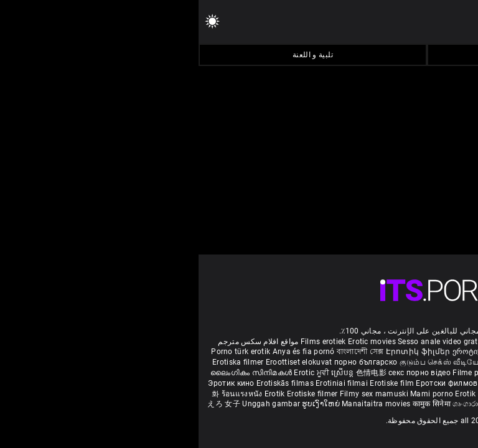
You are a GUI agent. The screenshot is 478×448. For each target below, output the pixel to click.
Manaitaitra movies (179, 404)
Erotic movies (174, 342)
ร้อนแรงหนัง (45, 394)
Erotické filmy (364, 383)
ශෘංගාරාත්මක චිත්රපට (292, 404)
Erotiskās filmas (87, 383)
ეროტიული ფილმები (293, 352)
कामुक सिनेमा (446, 373)
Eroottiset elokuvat (101, 362)
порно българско (167, 362)
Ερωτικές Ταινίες (434, 394)
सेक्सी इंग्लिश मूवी (383, 362)
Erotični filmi (413, 383)
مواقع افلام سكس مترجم (59, 342)
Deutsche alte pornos (421, 342)
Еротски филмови (251, 383)
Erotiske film (194, 383)
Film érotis (348, 404)
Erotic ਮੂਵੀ (114, 373)
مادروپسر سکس (361, 352)
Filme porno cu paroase (296, 373)
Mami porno (233, 394)
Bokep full (321, 394)
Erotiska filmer (40, 362)
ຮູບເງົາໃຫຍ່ (123, 404)
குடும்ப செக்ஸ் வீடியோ (243, 362)
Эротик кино (34, 383)
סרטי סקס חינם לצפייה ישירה (419, 404)
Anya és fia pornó (105, 352)
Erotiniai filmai (144, 383)
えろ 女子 (25, 404)
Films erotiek (125, 342)
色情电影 (174, 373)
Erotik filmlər (280, 394)
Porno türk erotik (42, 352)
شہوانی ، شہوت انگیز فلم (382, 373)
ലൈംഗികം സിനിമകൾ (54, 373)
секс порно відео (221, 373)
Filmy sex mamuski (176, 394)
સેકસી (296, 362)
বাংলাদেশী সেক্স (162, 352)
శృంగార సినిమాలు (437, 362)
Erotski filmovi (312, 383)
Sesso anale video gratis (242, 342)
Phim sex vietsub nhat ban (335, 342)
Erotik (77, 394)
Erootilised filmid (372, 394)
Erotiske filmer (115, 394)
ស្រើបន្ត (145, 373)
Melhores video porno (428, 352)
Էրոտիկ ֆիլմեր (221, 352)
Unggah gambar (73, 404)
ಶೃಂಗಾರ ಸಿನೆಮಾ (333, 362)
